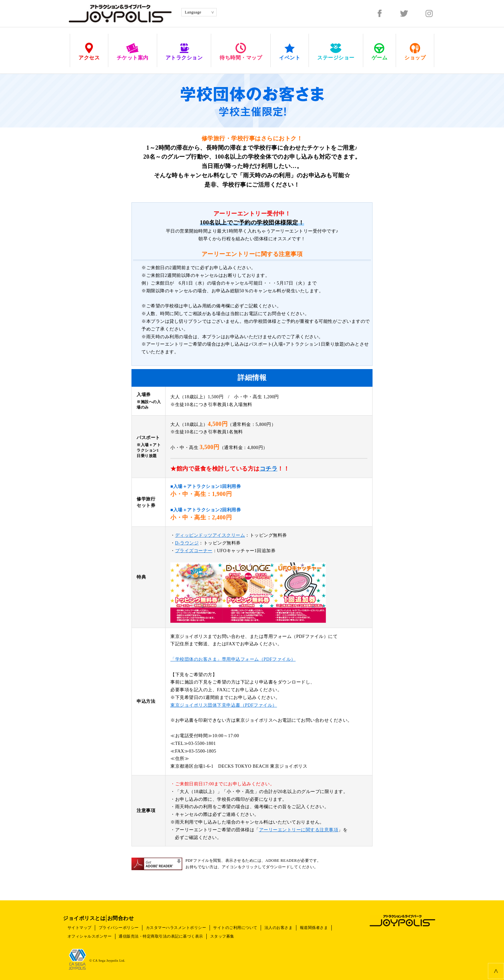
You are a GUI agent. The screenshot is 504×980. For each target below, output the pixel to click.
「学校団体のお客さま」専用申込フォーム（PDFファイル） (233, 659)
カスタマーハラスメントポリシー (183, 923)
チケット (94, 66)
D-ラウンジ (187, 543)
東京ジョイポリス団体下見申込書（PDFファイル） (224, 705)
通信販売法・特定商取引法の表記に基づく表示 (165, 932)
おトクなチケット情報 (126, 66)
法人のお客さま (292, 923)
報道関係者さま (330, 923)
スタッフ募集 (229, 932)
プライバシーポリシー (123, 923)
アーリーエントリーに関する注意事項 (299, 830)
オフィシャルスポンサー (91, 932)
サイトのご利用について (246, 923)
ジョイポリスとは (90, 914)
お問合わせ (138, 914)
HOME (75, 66)
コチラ (269, 469)
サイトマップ (81, 923)
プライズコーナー (194, 551)
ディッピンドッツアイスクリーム (210, 535)
